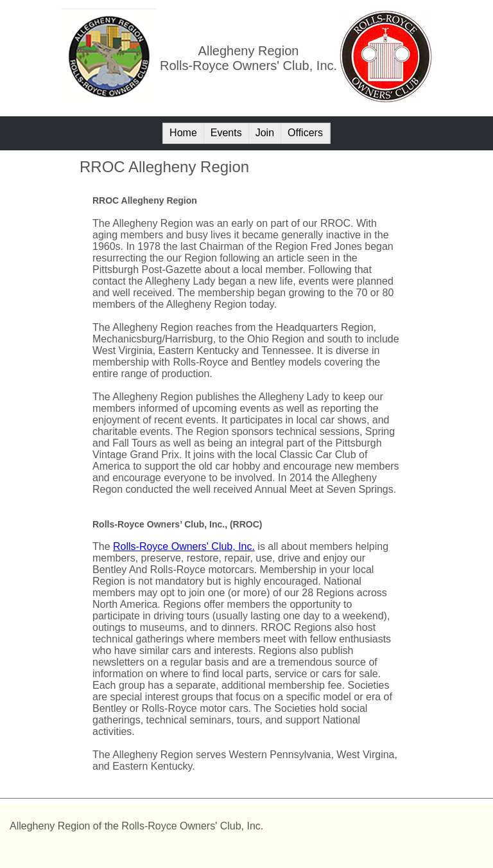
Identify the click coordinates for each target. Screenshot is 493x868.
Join (265, 133)
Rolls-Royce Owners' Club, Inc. (184, 546)
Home (183, 133)
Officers (305, 133)
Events (226, 133)
